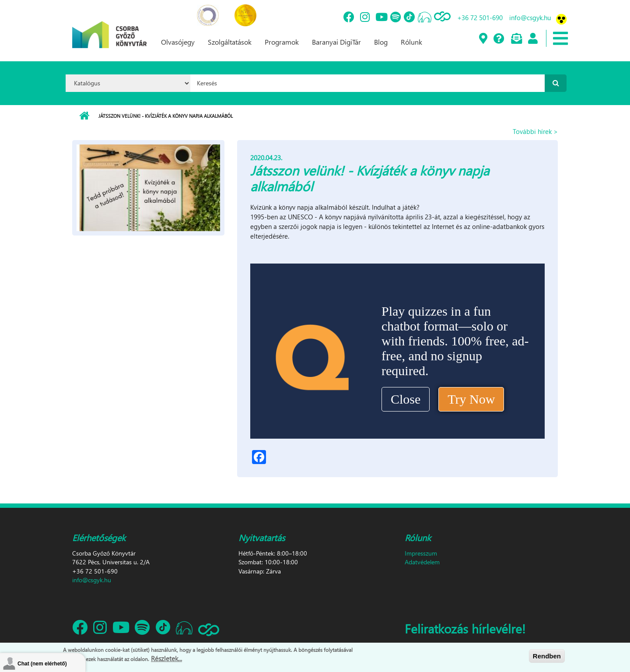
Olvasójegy (178, 42)
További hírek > (535, 131)
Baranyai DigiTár (336, 42)
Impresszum (421, 553)
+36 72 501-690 (480, 18)
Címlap (84, 116)
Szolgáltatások (230, 42)
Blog (381, 42)
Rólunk (411, 42)
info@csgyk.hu (530, 18)
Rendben (547, 656)
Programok (282, 42)
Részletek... (166, 658)
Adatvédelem (422, 562)
